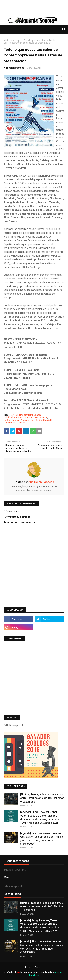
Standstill (48, 420)
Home (28, 967)
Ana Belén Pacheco (14, 68)
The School (9, 423)
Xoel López (16, 40)
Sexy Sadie (36, 420)
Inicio (6, 40)
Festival (43, 418)
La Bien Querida (12, 420)
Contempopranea (33, 415)
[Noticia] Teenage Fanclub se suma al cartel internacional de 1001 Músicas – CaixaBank (42, 798)
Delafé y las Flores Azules (17, 418)
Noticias (25, 420)
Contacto (39, 967)
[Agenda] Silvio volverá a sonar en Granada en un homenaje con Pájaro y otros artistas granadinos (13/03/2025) (42, 839)
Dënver (35, 418)
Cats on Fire (17, 415)
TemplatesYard (31, 973)
